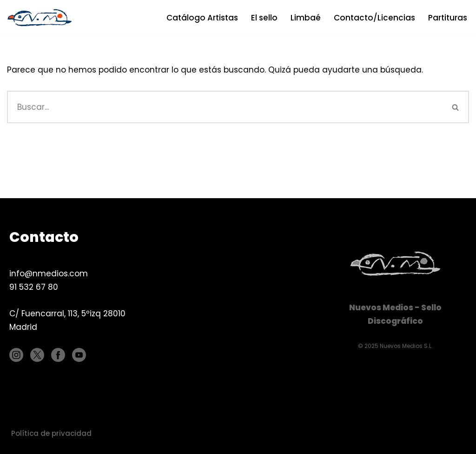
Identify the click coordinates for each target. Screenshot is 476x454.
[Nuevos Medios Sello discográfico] (42, 18)
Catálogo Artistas (202, 18)
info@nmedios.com (49, 274)
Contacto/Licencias (374, 18)
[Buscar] (225, 107)
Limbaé (306, 18)
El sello (264, 18)
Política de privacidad (51, 433)
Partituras (448, 18)
